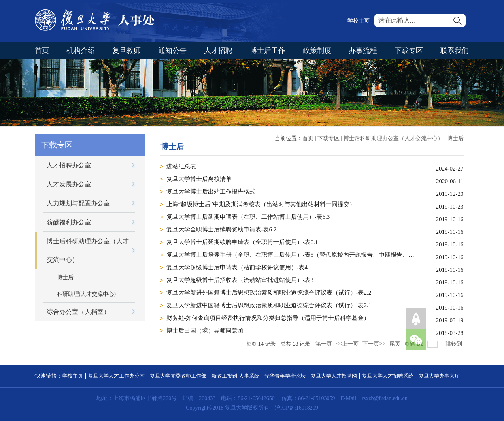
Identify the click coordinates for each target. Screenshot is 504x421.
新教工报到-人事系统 (235, 376)
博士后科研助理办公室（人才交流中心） (393, 138)
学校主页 (359, 21)
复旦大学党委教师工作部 (178, 376)
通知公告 (172, 51)
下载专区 (409, 51)
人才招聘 (218, 51)
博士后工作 (268, 51)
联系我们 (455, 51)
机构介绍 (81, 51)
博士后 (455, 138)
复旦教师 (126, 51)
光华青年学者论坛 (285, 376)
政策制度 (317, 51)
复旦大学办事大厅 (439, 376)
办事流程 (363, 51)
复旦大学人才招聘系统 (388, 376)
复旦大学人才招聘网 (334, 376)
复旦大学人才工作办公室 (116, 376)
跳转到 (455, 344)
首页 (42, 51)
